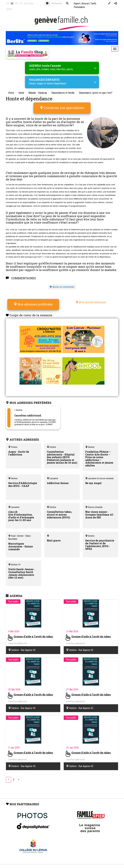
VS (21, 4)
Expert (77, 4)
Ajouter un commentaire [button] (62, 286)
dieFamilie (29, 4)
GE (12, 4)
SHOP (9, 9)
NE (16, 4)
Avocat (85, 4)
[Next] (19, 779)
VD (8, 4)
